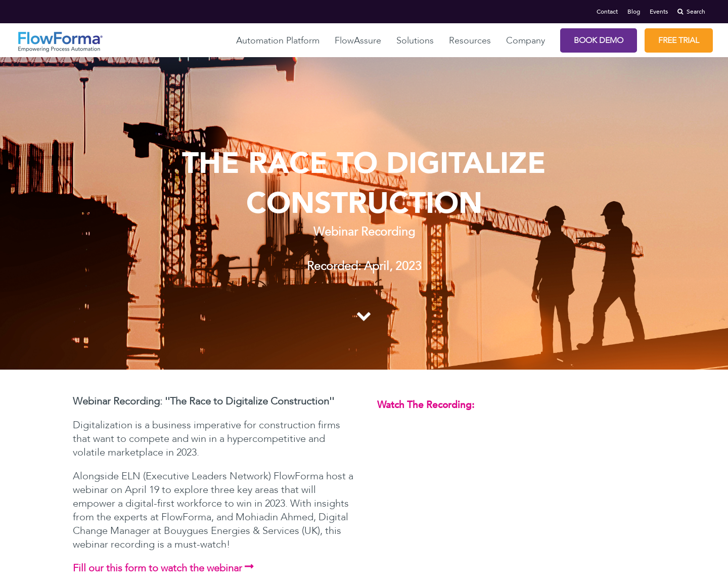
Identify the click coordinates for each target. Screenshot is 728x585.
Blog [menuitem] (634, 12)
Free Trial (679, 40)
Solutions (415, 41)
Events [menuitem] (659, 12)
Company (526, 41)
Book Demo (599, 40)
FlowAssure (358, 41)
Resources (470, 41)
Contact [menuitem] (607, 12)
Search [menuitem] (691, 12)
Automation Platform (278, 41)
